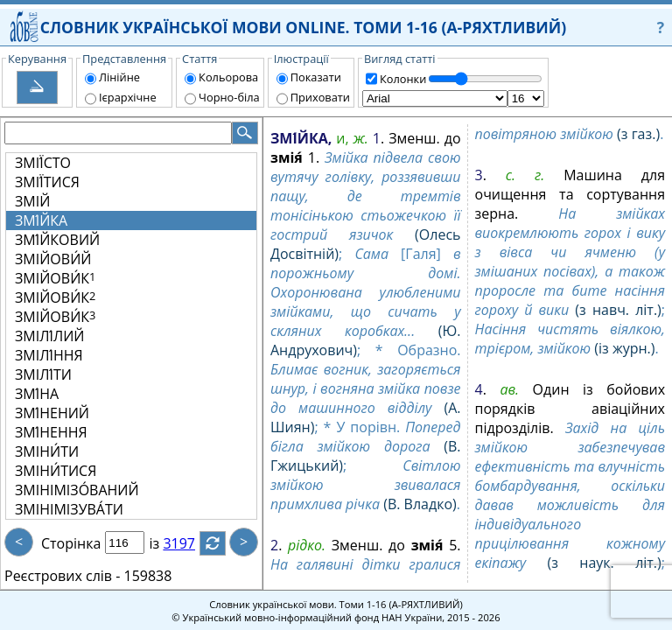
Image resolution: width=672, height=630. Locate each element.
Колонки (403, 79)
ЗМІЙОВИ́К (55, 278)
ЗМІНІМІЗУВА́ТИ (69, 509)
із (164, 543)
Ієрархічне (128, 97)
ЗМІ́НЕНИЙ (52, 413)
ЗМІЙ (32, 201)
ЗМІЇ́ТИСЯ (47, 182)
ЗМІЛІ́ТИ (43, 374)
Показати (316, 77)
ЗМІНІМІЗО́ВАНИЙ (77, 490)
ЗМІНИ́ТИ (47, 451)
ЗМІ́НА (37, 394)
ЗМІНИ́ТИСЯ (56, 471)
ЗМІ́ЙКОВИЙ (57, 240)
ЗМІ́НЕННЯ (51, 432)
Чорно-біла (229, 97)
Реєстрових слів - (62, 576)
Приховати (320, 97)
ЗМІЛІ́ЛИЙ (49, 336)
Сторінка (71, 543)
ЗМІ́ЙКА (41, 220)
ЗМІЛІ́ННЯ (49, 355)
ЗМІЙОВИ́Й (53, 259)
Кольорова (228, 77)
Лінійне (119, 77)
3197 (189, 543)
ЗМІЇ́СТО (43, 163)
